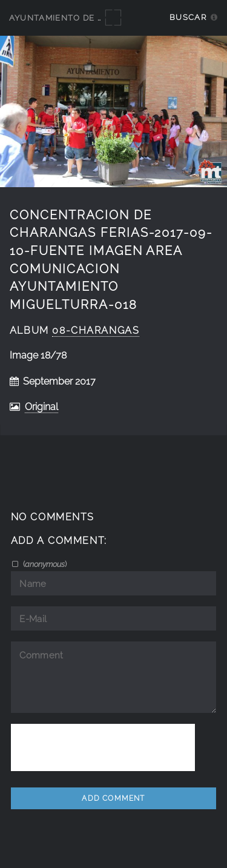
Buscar (188, 17)
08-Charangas (96, 330)
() (44, 564)
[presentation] (103, 747)
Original (41, 407)
